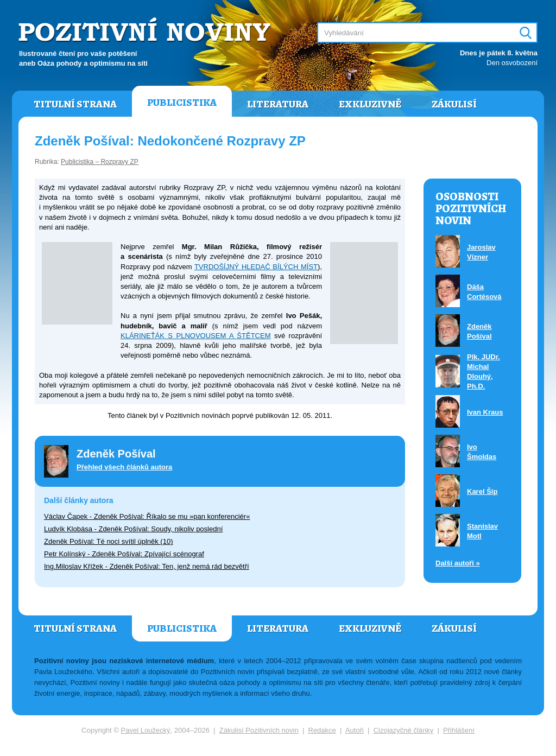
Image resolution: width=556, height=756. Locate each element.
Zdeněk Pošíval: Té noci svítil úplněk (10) (109, 541)
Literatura (278, 104)
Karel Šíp (482, 491)
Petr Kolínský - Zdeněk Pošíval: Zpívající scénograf (124, 554)
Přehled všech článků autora (124, 467)
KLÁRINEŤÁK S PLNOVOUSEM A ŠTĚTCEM (195, 336)
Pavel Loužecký (146, 730)
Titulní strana (75, 104)
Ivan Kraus (485, 412)
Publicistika (182, 103)
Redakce (322, 730)
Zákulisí (454, 104)
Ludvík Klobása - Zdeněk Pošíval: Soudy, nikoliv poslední (133, 529)
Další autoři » (458, 563)
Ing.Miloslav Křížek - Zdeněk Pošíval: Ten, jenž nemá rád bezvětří (147, 566)
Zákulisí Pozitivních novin (259, 730)
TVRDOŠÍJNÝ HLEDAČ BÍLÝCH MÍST (256, 267)
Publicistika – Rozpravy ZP (100, 162)
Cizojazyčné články (404, 730)
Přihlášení (459, 730)
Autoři (355, 730)
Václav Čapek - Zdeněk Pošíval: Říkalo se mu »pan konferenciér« (147, 516)
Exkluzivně (370, 104)
